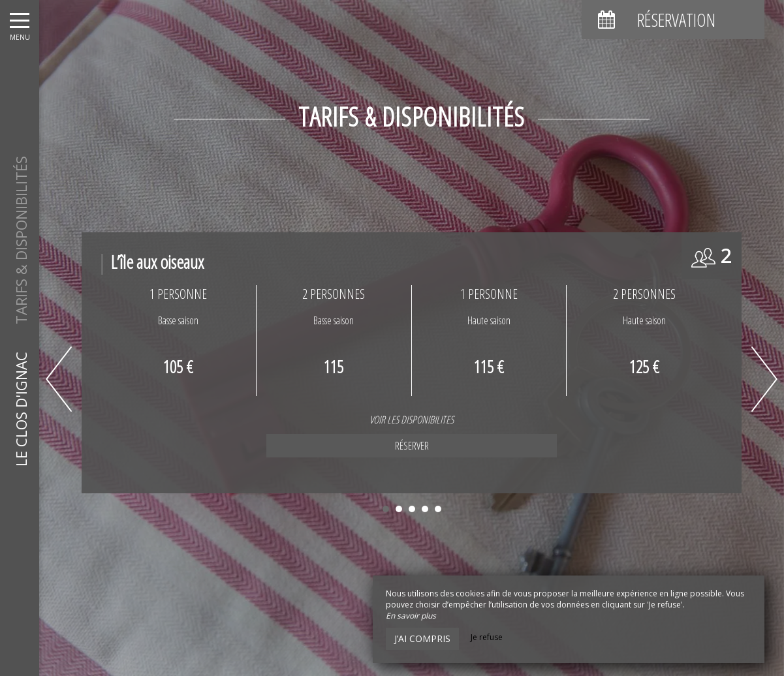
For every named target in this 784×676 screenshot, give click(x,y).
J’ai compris (422, 638)
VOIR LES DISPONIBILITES (242, 420)
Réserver (242, 446)
